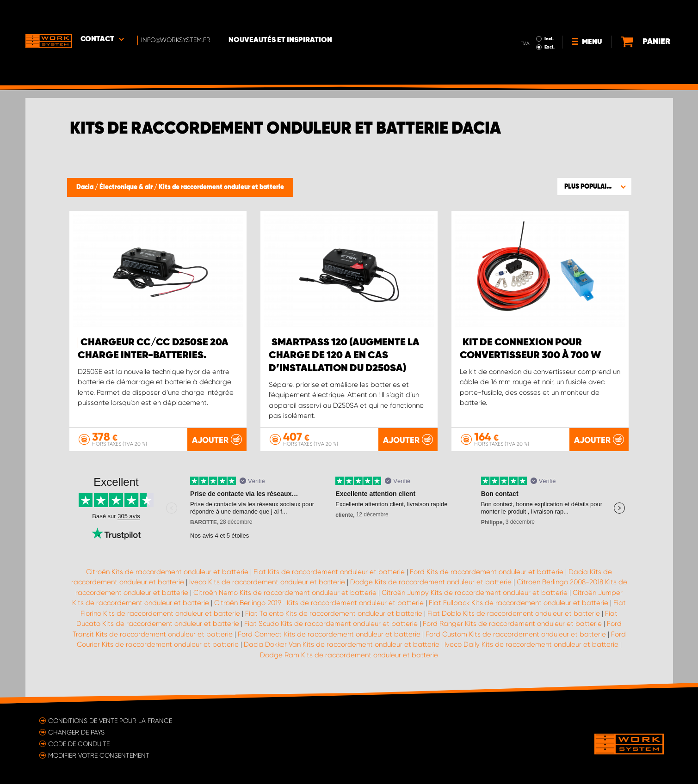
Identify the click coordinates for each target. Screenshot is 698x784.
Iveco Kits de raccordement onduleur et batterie (267, 582)
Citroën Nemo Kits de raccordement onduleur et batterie (285, 592)
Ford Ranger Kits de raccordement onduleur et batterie (512, 624)
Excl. (529, 21)
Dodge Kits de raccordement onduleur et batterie (431, 582)
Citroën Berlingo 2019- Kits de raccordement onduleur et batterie (319, 603)
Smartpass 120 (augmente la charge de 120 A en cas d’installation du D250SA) (344, 355)
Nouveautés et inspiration (281, 14)
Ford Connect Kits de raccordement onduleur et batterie (329, 634)
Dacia (86, 187)
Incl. (529, 13)
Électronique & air (127, 187)
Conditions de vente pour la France (110, 720)
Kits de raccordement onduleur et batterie (221, 187)
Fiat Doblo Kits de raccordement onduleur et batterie (514, 613)
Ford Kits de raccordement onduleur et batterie (487, 571)
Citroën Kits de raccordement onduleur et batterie (167, 571)
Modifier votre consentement (99, 755)
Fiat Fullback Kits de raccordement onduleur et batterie (519, 603)
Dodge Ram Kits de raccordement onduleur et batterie (349, 655)
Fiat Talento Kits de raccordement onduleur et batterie (334, 613)
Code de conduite (79, 743)
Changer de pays (76, 732)
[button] (594, 186)
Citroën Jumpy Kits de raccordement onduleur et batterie (475, 592)
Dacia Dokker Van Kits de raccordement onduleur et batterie (342, 644)
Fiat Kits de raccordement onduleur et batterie (329, 571)
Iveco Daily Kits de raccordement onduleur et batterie (531, 644)
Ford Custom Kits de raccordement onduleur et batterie (516, 634)
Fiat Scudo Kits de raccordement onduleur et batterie (331, 624)
